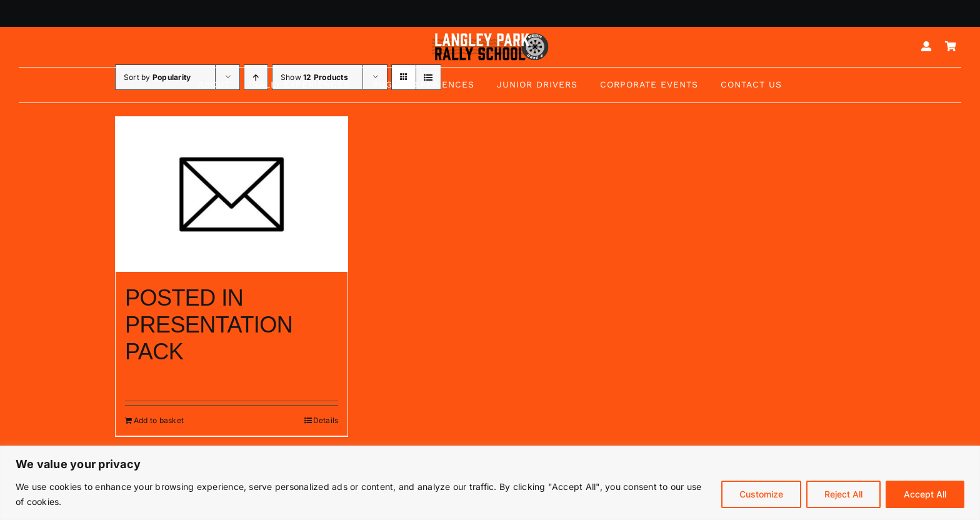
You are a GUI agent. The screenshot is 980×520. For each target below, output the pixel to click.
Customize (761, 494)
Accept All (925, 494)
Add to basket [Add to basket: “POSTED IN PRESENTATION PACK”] (159, 420)
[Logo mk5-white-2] (490, 36)
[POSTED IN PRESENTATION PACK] (232, 194)
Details (326, 420)
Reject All (843, 494)
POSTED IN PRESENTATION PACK (209, 325)
